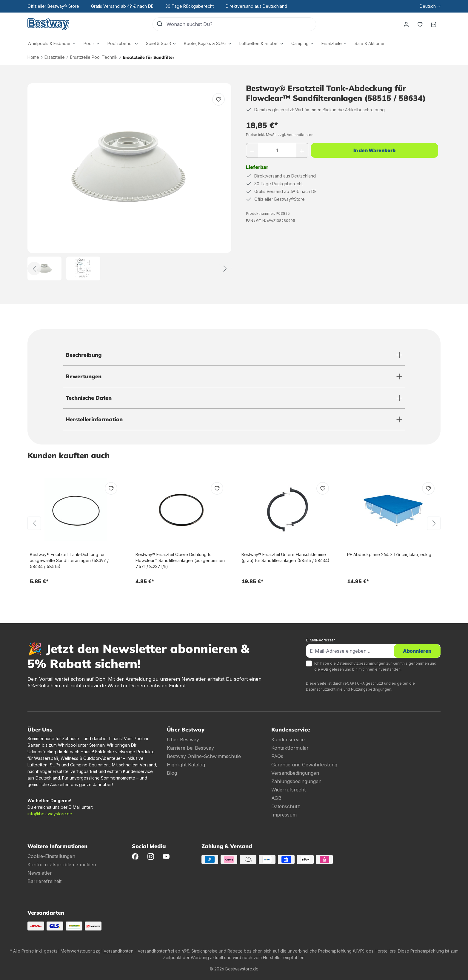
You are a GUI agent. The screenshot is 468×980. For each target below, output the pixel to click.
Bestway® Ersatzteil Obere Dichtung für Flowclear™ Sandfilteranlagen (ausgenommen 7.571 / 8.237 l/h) (180, 560)
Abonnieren (417, 651)
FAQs (277, 756)
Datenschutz (286, 806)
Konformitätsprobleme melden (62, 865)
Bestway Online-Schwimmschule (204, 756)
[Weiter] (225, 269)
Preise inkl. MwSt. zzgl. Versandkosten (280, 135)
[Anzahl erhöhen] (302, 150)
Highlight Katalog (186, 765)
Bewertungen (84, 376)
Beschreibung (84, 355)
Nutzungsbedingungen (371, 689)
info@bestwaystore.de (50, 814)
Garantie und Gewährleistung (304, 765)
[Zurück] (34, 269)
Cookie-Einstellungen (51, 856)
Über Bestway (183, 740)
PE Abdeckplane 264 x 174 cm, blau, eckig (389, 554)
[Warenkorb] (434, 24)
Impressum (284, 815)
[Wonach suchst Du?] (241, 24)
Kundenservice (288, 740)
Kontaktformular (290, 748)
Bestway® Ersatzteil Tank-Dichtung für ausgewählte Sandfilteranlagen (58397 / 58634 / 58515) (69, 560)
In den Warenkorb (374, 150)
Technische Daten (89, 398)
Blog (172, 773)
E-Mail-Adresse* (321, 640)
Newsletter (40, 873)
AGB (325, 669)
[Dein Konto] (406, 24)
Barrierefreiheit (44, 881)
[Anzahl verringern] (252, 150)
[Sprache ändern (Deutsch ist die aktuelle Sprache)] (430, 6)
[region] (130, 182)
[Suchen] (160, 24)
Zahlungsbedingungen (296, 781)
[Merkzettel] (420, 24)
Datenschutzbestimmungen (361, 663)
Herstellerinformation (94, 419)
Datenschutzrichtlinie (324, 689)
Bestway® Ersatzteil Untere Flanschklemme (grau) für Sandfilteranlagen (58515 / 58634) (285, 557)
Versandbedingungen (295, 773)
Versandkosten (118, 951)
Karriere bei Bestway (190, 748)
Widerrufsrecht (288, 790)
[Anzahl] (277, 150)
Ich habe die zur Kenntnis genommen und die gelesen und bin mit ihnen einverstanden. (375, 666)
